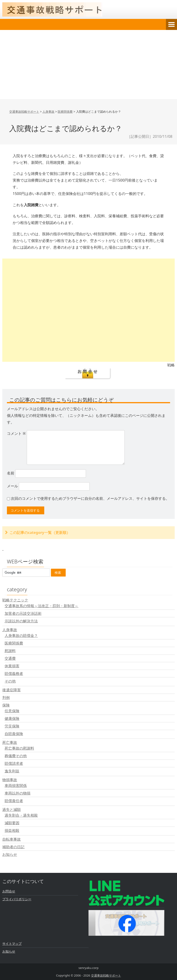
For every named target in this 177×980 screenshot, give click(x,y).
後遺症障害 (12, 690)
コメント (16, 433)
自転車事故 (12, 839)
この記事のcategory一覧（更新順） (40, 533)
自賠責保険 (14, 734)
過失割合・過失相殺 (21, 815)
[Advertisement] (88, 65)
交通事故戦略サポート (106, 975)
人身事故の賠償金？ (21, 636)
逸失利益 (12, 771)
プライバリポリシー (17, 899)
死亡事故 (10, 742)
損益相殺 (12, 830)
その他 (10, 681)
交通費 (10, 658)
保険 (6, 705)
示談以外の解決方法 (21, 621)
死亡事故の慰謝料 (19, 748)
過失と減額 (12, 809)
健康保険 (12, 718)
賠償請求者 (14, 763)
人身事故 (10, 630)
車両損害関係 (16, 786)
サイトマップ (12, 943)
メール (12, 486)
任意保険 (12, 711)
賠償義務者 (14, 674)
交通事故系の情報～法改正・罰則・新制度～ (41, 606)
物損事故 (10, 780)
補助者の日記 (13, 847)
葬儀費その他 (16, 756)
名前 (11, 473)
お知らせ (10, 854)
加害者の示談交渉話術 (23, 613)
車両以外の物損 (18, 793)
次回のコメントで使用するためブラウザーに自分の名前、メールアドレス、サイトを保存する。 (90, 498)
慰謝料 (10, 651)
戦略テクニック (15, 600)
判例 (6, 697)
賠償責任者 (14, 801)
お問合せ (9, 891)
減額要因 (12, 823)
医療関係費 (14, 643)
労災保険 (12, 726)
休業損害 (12, 666)
